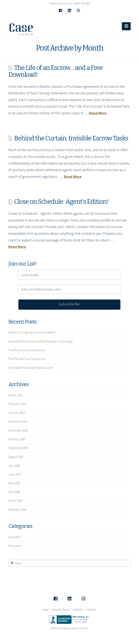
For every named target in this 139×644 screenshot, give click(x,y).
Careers (78, 610)
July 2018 (14, 466)
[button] (126, 26)
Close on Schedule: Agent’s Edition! (61, 202)
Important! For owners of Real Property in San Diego (41, 341)
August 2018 (16, 457)
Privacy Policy (61, 610)
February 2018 (17, 510)
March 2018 (15, 501)
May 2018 (14, 483)
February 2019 (17, 404)
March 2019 (15, 395)
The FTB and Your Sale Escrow (27, 359)
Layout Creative (80, 628)
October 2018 (17, 439)
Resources (15, 546)
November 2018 (18, 430)
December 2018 (18, 421)
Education (15, 537)
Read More (98, 113)
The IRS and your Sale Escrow (27, 350)
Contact (91, 610)
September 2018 (18, 448)
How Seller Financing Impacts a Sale (31, 368)
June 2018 (15, 474)
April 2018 (14, 492)
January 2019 (17, 413)
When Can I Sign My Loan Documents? (32, 332)
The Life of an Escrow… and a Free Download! (56, 71)
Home (46, 610)
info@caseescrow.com (61, 3)
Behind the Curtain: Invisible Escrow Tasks (71, 138)
